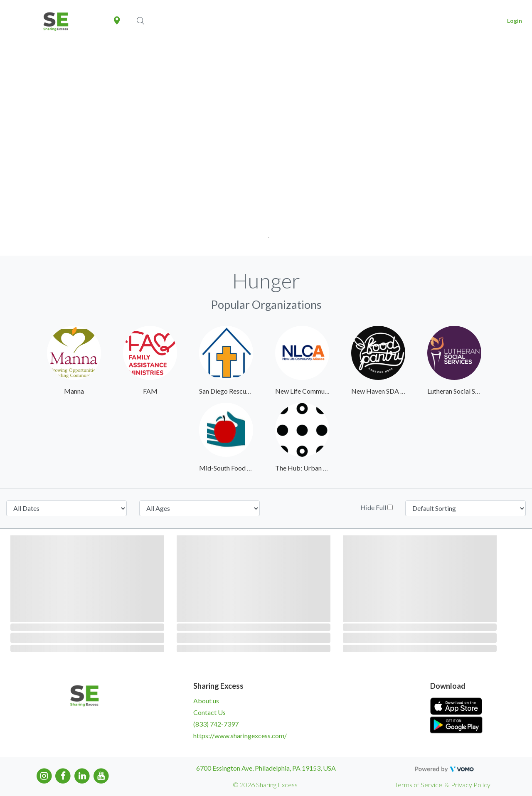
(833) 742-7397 (216, 724)
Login (515, 21)
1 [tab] (266, 235)
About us (206, 701)
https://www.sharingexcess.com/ (240, 736)
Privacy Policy (471, 785)
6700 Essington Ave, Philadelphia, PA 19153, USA (266, 768)
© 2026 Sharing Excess (265, 785)
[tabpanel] (266, 149)
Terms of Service (419, 785)
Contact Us (209, 712)
